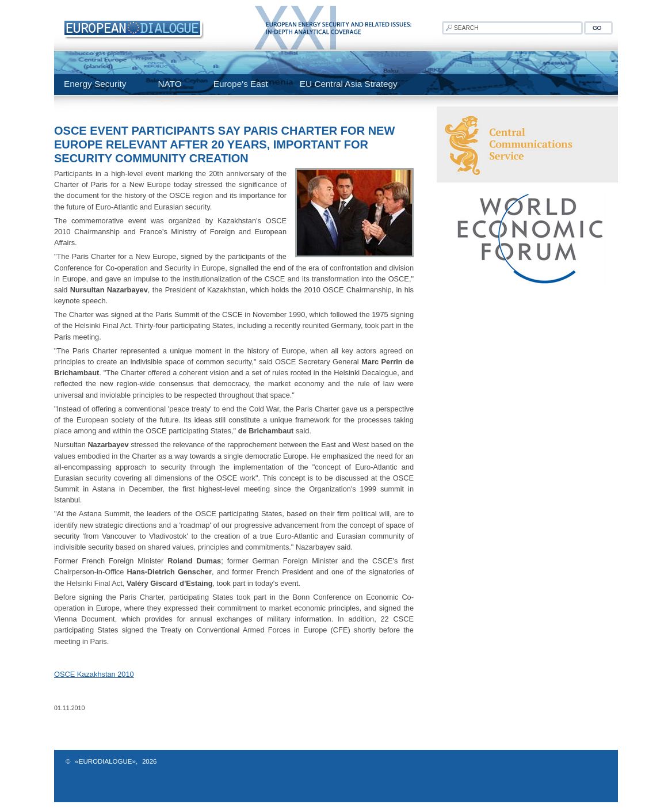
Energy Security (95, 84)
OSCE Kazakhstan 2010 (94, 674)
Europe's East (241, 84)
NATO (169, 84)
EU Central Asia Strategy (349, 84)
